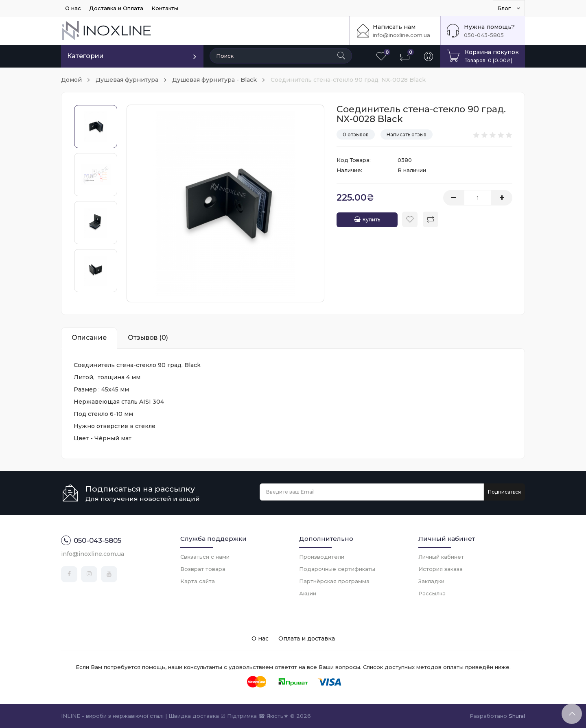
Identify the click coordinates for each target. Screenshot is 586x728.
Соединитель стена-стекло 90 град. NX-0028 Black (348, 80)
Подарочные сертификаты (337, 569)
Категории (85, 56)
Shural (517, 716)
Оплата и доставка (307, 638)
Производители (322, 557)
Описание (89, 338)
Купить (367, 220)
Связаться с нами (205, 557)
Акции (308, 593)
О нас (73, 8)
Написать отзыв (407, 134)
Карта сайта (198, 581)
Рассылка (432, 593)
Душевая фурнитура (127, 80)
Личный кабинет (441, 557)
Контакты (165, 8)
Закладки (431, 581)
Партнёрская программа (334, 581)
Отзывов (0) (148, 338)
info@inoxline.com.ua (401, 35)
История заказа (441, 569)
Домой (71, 80)
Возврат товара (203, 569)
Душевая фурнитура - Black (214, 80)
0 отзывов (356, 134)
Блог (509, 8)
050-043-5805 (484, 35)
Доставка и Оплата (116, 8)
